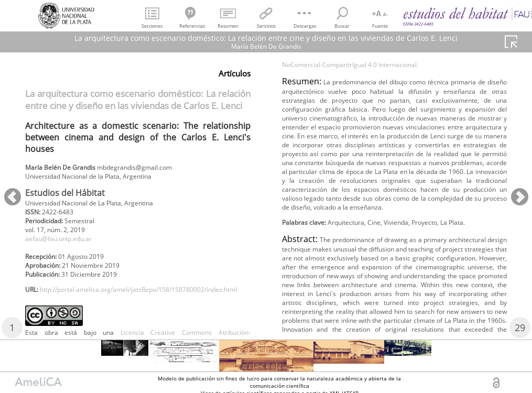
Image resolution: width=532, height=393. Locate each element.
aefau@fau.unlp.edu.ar (66, 247)
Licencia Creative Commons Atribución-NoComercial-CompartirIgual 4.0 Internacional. (395, 98)
